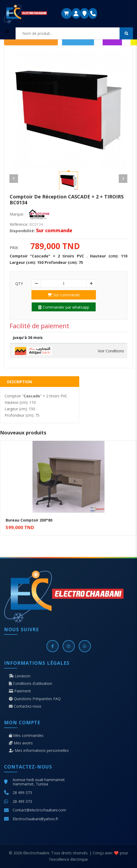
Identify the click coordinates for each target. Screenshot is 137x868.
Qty (19, 284)
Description (19, 382)
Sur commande (64, 295)
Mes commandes (26, 736)
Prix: (14, 248)
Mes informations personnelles (39, 751)
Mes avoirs (21, 743)
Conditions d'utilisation (30, 684)
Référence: (19, 224)
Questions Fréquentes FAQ (35, 699)
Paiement (20, 691)
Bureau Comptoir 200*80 (29, 520)
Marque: (17, 214)
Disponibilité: (22, 231)
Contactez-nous (25, 706)
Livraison (20, 676)
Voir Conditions (111, 351)
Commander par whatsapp (64, 307)
